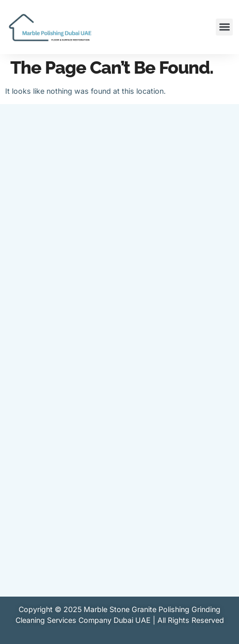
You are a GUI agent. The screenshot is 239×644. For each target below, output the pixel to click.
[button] (224, 27)
